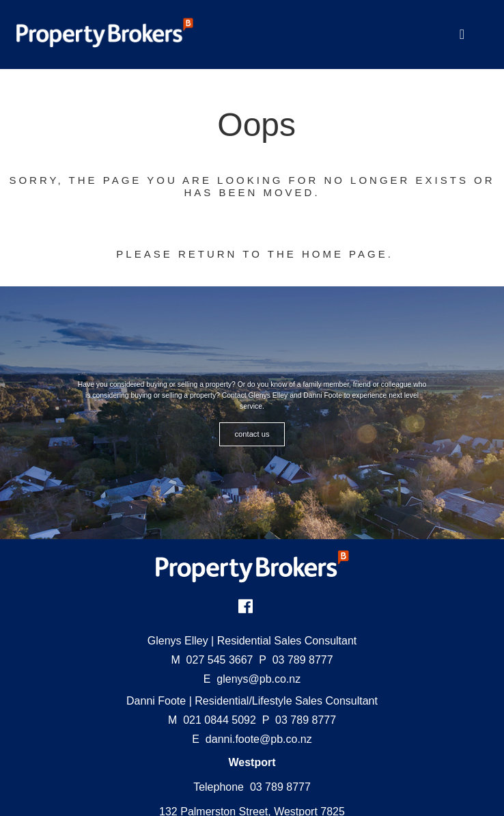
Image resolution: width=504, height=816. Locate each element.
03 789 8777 (296, 660)
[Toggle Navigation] (462, 35)
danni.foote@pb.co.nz (259, 739)
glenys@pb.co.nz (258, 679)
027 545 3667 (212, 660)
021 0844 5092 (212, 720)
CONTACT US (252, 434)
